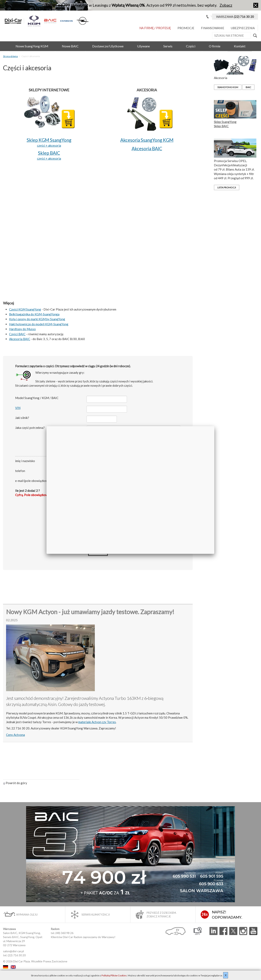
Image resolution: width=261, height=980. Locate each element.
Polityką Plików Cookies (114, 975)
